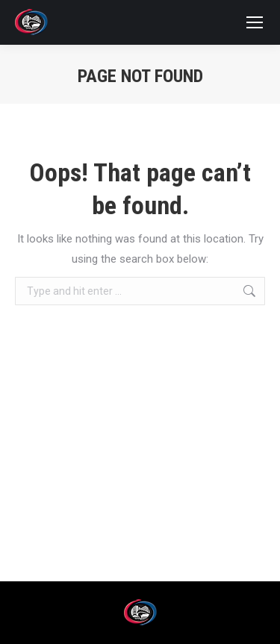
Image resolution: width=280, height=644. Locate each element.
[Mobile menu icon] (255, 22)
